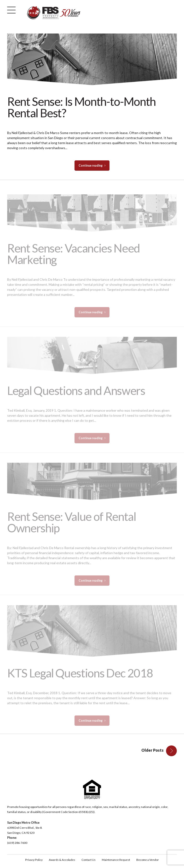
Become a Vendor (149, 860)
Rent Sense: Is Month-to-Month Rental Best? (81, 107)
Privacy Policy (33, 860)
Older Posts (152, 750)
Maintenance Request (116, 860)
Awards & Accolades (61, 860)
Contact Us (88, 860)
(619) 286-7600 (17, 843)
